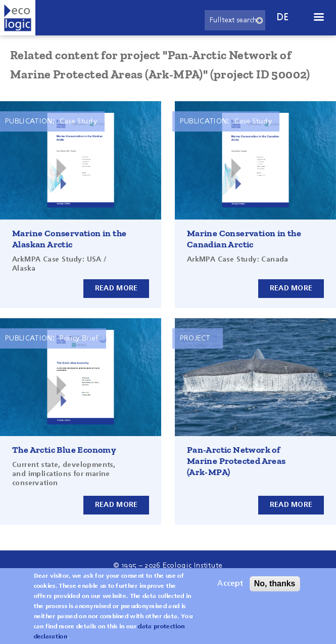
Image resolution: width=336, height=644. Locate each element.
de (283, 17)
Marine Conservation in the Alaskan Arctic (69, 239)
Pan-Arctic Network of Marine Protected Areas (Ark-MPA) (236, 461)
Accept (230, 590)
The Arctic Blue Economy (64, 450)
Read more (116, 288)
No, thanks (275, 590)
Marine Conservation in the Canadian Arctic (244, 239)
